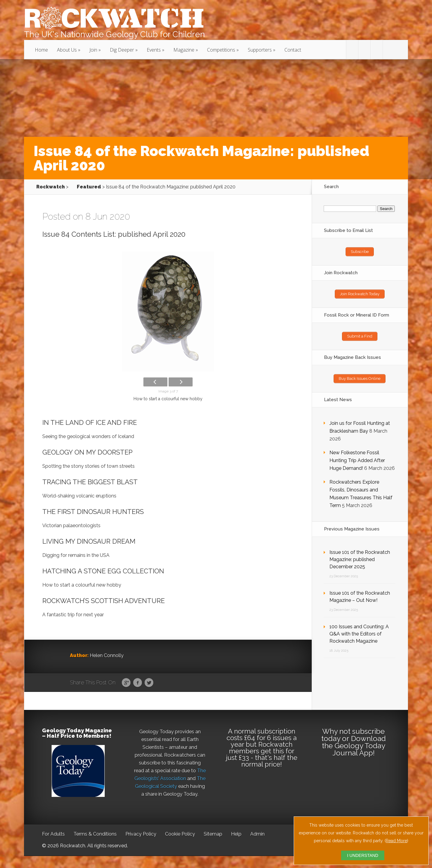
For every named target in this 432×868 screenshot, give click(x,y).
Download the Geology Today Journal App (354, 746)
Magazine (184, 50)
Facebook (138, 683)
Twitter (149, 683)
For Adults (53, 834)
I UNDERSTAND (363, 855)
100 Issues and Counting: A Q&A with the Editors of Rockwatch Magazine (359, 634)
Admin (257, 834)
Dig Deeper (122, 50)
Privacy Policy (141, 834)
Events (154, 50)
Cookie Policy (180, 834)
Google (126, 683)
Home (41, 50)
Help (236, 834)
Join (93, 50)
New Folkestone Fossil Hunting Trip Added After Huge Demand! (357, 460)
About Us (67, 50)
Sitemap (213, 834)
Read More (396, 841)
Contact (293, 50)
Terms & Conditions (95, 834)
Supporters (260, 50)
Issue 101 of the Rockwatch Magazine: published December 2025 (360, 559)
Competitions (221, 50)
